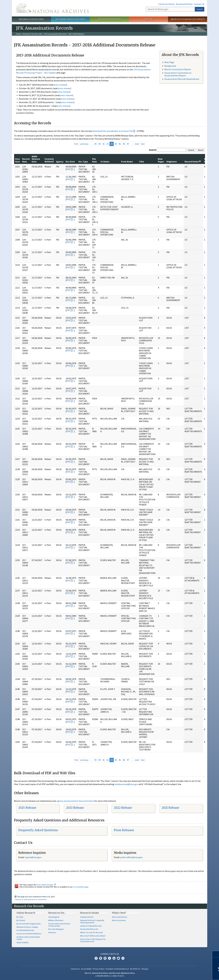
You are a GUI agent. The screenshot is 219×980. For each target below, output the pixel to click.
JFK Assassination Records (55, 34)
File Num (95, 160)
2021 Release (170, 808)
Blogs (118, 958)
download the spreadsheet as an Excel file (113, 131)
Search (200, 9)
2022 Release (123, 808)
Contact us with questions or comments (31, 899)
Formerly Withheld (49, 160)
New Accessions (119, 920)
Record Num (26, 160)
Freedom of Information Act (117, 969)
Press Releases (124, 830)
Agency (60, 162)
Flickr (123, 958)
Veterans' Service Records (70, 19)
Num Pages (161, 160)
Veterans (52, 932)
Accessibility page (81, 887)
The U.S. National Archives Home (52, 8)
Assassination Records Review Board (182, 79)
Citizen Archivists (167, 4)
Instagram (105, 958)
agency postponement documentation (75, 801)
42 (108, 144)
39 (95, 144)
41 (103, 144)
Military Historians (56, 920)
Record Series (193, 162)
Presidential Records (25, 930)
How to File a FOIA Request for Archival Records (93, 940)
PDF (68, 169)
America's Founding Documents (188, 19)
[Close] (216, 954)
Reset (201, 150)
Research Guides (90, 913)
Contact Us (199, 4)
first (76, 144)
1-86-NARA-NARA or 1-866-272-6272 (110, 976)
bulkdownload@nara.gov (126, 784)
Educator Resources (109, 19)
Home (19, 34)
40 (99, 144)
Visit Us (149, 19)
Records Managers (56, 929)
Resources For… (57, 913)
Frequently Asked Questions (38, 830)
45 (120, 144)
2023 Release (75, 808)
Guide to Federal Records (91, 926)
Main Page (169, 62)
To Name (105, 162)
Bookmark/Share (184, 4)
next (137, 144)
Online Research (26, 913)
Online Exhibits (23, 942)
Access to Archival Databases (29, 934)
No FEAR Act (135, 969)
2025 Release (27, 808)
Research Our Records (31, 19)
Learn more (194, 975)
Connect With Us (110, 954)
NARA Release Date (36, 159)
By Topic (20, 917)
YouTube (114, 958)
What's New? (119, 913)
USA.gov (145, 969)
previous (84, 144)
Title (141, 162)
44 (116, 144)
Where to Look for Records (92, 932)
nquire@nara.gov (33, 857)
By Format (21, 920)
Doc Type (83, 162)
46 (124, 144)
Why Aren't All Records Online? (93, 936)
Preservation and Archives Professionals (59, 925)
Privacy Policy (99, 969)
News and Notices (120, 917)
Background (170, 66)
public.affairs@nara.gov (131, 857)
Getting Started (87, 917)
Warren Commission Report (178, 69)
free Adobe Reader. (46, 885)
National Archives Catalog (27, 927)
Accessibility (86, 969)
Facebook (96, 958)
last (143, 144)
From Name (127, 162)
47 (128, 144)
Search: (153, 150)
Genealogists (54, 917)
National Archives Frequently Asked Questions (92, 921)
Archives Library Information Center (28, 938)
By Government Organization (29, 924)
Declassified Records (89, 929)
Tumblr (109, 958)
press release (60, 85)
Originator (172, 162)
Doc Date (70, 162)
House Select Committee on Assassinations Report (178, 74)
